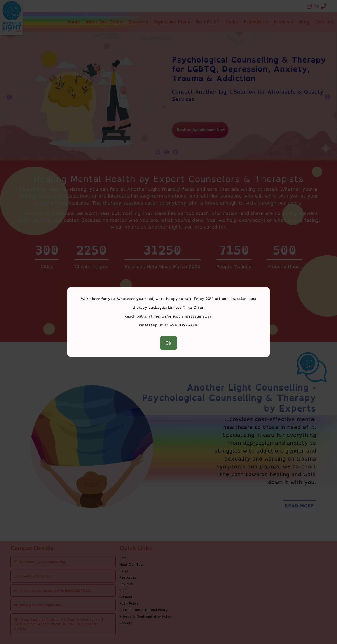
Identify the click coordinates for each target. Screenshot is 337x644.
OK (169, 343)
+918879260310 (184, 325)
